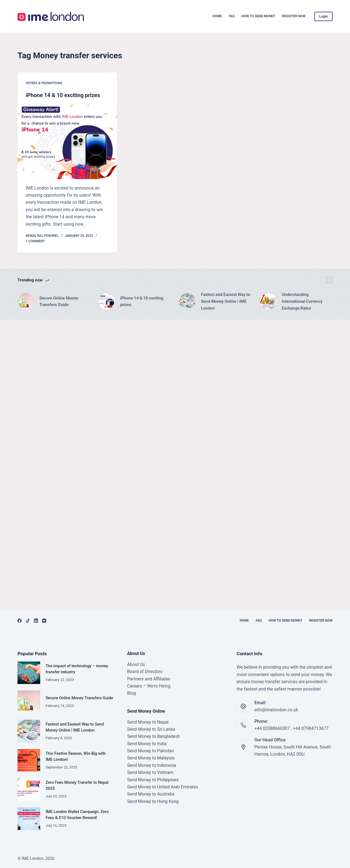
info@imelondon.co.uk (276, 710)
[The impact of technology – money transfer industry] (29, 673)
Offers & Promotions (44, 83)
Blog (132, 693)
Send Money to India (147, 744)
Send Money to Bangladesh (154, 736)
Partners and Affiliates (149, 679)
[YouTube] (44, 621)
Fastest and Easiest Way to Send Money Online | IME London (226, 301)
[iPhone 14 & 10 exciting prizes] (67, 142)
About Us (136, 664)
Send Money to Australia (151, 794)
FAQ (232, 16)
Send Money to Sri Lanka (151, 729)
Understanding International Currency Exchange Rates (302, 301)
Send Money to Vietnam (150, 772)
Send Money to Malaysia (151, 758)
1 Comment (35, 241)
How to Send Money (258, 16)
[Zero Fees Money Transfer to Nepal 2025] (29, 789)
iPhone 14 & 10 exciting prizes (63, 95)
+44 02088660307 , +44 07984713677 (291, 728)
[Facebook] (20, 621)
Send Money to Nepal (148, 722)
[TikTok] (28, 621)
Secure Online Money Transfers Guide (59, 301)
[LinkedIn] (36, 621)
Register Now (294, 16)
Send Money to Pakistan (151, 751)
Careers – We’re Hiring (149, 686)
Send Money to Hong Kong (153, 801)
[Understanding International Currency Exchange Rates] (268, 301)
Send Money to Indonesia (152, 765)
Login (323, 16)
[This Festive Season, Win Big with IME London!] (29, 760)
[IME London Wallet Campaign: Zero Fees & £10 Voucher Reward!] (29, 819)
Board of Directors (145, 672)
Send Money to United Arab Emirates (163, 787)
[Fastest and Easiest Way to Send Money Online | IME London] (187, 301)
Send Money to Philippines (153, 780)
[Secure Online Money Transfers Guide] (26, 301)
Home (217, 16)
